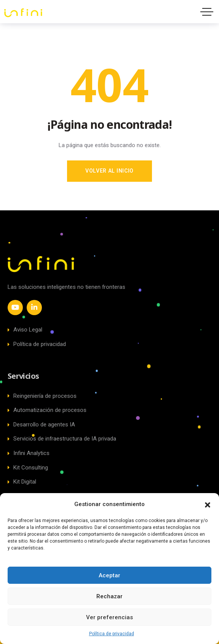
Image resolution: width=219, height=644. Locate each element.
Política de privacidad (112, 634)
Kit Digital (22, 482)
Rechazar (109, 596)
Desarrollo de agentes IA (41, 425)
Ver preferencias (109, 617)
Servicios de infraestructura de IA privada (62, 439)
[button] (208, 504)
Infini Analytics (29, 453)
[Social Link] (15, 308)
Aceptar (109, 575)
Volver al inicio (109, 171)
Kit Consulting (28, 468)
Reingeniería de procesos (42, 396)
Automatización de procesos (47, 410)
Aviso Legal (25, 330)
